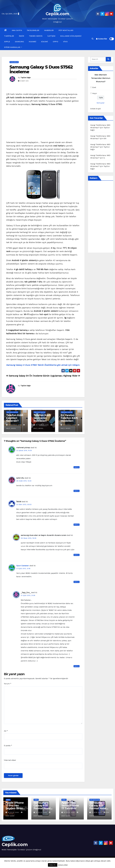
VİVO (65, 42)
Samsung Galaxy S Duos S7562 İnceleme (41, 69)
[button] (93, 39)
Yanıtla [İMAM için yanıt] (77, 525)
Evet (94, 87)
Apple (7, 42)
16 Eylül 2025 (14, 812)
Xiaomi (44, 42)
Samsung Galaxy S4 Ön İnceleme (24, 376)
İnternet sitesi (10, 760)
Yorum (8, 684)
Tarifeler (9, 36)
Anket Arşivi (96, 109)
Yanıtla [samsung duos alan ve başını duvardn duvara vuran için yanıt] (77, 555)
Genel (8, 800)
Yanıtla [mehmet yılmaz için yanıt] (77, 467)
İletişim (51, 36)
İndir (22, 36)
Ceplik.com (57, 14)
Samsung (19, 42)
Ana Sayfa (17, 30)
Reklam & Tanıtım (12, 412)
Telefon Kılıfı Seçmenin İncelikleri (42, 418)
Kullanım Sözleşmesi (71, 36)
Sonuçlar (101, 103)
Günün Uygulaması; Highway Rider (61, 376)
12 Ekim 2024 (97, 812)
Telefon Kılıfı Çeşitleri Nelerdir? (15, 418)
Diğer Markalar (13, 47)
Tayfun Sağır (26, 78)
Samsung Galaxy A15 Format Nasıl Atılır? (98, 807)
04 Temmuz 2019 (15, 425)
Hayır (95, 93)
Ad (6, 731)
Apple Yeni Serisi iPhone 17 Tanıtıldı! (70, 805)
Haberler (49, 30)
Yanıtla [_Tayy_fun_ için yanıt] (77, 666)
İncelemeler (33, 30)
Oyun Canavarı (23, 566)
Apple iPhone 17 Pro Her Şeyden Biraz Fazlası (15, 807)
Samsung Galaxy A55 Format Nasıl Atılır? (42, 807)
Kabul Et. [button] (53, 865)
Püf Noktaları (66, 30)
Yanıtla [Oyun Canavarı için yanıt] (77, 582)
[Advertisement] (43, 124)
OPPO (55, 42)
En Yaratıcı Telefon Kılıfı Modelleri (69, 418)
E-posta (8, 746)
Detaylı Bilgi (63, 865)
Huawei (33, 42)
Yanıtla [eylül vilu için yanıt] (77, 491)
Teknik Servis (36, 36)
